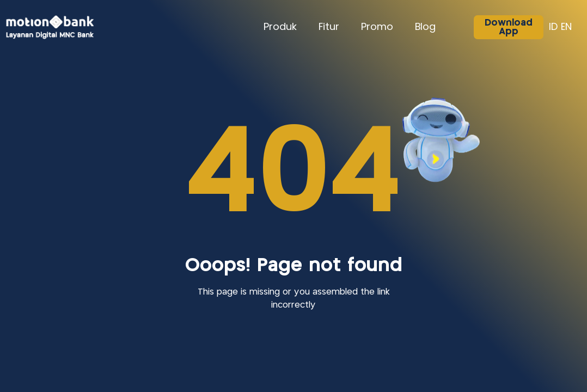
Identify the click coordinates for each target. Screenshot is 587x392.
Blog (425, 27)
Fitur (329, 27)
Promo (377, 27)
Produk (280, 27)
